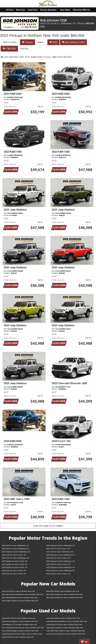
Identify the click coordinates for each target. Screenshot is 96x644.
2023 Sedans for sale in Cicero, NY (15, 564)
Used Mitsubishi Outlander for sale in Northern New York (67, 621)
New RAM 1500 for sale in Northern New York (18, 591)
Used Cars (33, 10)
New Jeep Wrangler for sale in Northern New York (20, 598)
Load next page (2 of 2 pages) (48, 526)
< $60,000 (9, 49)
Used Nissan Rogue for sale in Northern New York (20, 621)
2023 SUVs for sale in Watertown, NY (15, 558)
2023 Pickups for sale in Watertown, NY (61, 561)
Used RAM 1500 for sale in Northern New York (19, 618)
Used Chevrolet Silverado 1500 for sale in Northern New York (22, 634)
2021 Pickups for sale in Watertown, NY (61, 571)
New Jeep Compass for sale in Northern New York (64, 594)
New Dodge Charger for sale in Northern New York (20, 601)
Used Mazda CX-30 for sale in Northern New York (64, 625)
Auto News (65, 10)
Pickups (27, 42)
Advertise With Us (81, 10)
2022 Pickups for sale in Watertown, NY (61, 567)
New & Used (10, 42)
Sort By (25, 49)
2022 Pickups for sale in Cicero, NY (15, 567)
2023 (53, 42)
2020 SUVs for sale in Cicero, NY (14, 574)
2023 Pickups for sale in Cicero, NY (15, 561)
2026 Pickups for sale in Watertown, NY (61, 546)
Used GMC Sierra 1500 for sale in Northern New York (65, 631)
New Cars (21, 10)
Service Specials (49, 10)
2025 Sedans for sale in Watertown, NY (16, 552)
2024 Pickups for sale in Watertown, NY (61, 555)
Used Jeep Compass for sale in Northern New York (65, 628)
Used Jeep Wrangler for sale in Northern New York (20, 631)
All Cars (10, 10)
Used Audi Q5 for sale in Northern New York (18, 637)
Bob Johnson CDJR (73, 42)
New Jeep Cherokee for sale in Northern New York (64, 598)
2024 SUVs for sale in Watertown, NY (60, 552)
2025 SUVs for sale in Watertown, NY (15, 549)
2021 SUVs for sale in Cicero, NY (14, 571)
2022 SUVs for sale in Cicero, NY (58, 564)
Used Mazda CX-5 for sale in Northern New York (19, 625)
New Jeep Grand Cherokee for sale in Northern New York (22, 594)
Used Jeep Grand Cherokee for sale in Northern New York (23, 628)
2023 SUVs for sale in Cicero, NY (58, 558)
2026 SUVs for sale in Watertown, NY (15, 546)
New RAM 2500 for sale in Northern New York (63, 591)
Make (41, 42)
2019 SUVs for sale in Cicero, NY (58, 574)
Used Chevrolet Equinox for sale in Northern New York (66, 634)
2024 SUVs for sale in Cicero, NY (14, 555)
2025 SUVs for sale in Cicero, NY (58, 549)
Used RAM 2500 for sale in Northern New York (63, 618)
